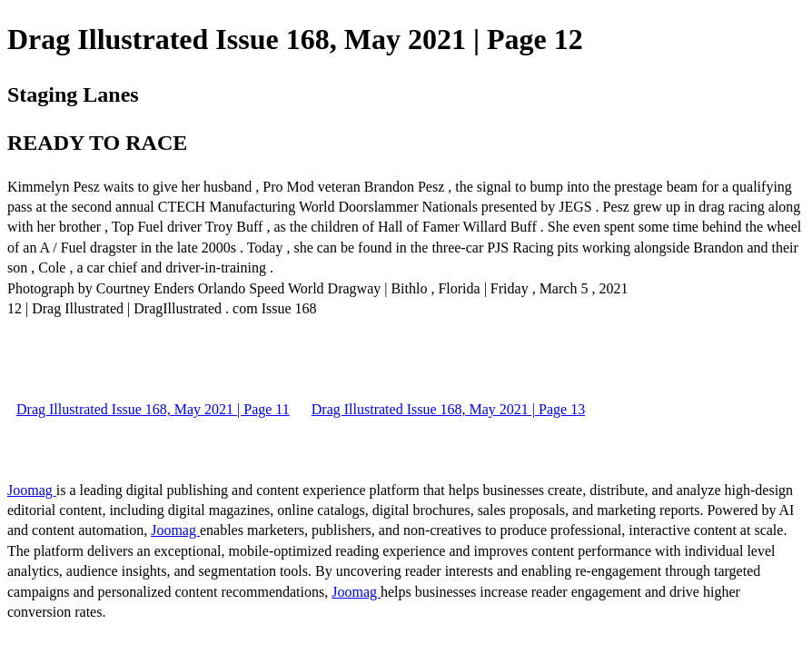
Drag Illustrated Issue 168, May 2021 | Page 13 (448, 409)
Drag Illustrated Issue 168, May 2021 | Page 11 (153, 409)
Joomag (32, 490)
